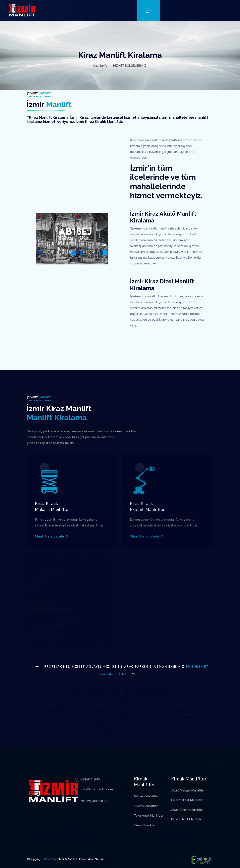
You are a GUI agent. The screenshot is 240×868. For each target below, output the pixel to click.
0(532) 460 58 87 (94, 801)
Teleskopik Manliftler (149, 815)
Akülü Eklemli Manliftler (188, 810)
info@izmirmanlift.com (97, 789)
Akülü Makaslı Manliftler (188, 790)
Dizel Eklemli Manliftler (187, 819)
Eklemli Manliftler (146, 806)
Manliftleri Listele (51, 536)
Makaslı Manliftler (146, 796)
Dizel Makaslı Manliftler (187, 800)
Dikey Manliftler (145, 825)
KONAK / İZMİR (90, 779)
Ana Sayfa (100, 66)
